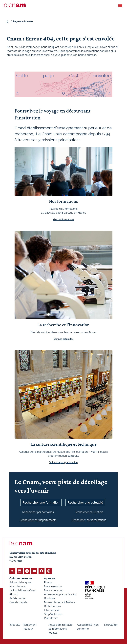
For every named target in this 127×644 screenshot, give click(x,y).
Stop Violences (53, 614)
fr (7, 21)
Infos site (15, 625)
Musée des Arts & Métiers (60, 602)
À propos (50, 578)
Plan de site (51, 618)
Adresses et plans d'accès (60, 594)
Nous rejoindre (53, 586)
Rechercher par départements (38, 520)
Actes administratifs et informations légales (60, 629)
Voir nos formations (63, 219)
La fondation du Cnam (23, 590)
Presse (48, 582)
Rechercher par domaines (38, 512)
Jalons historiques (20, 582)
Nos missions (17, 586)
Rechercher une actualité (85, 502)
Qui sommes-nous (21, 578)
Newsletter (111, 625)
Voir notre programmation (64, 462)
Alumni (14, 594)
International (52, 610)
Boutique (50, 598)
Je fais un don (18, 598)
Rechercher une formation (41, 502)
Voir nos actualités (64, 339)
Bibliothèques (53, 606)
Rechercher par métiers (89, 512)
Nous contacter (54, 590)
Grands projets (18, 602)
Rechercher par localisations (89, 520)
